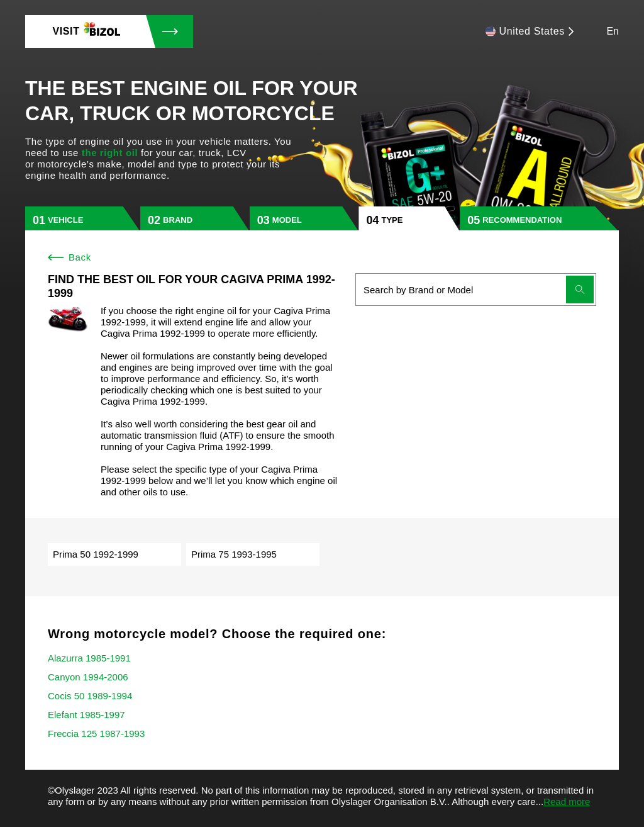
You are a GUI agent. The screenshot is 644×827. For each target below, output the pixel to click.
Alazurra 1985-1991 (89, 658)
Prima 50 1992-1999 (96, 554)
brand (178, 220)
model (287, 220)
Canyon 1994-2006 (88, 677)
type (392, 220)
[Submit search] (580, 290)
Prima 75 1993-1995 (234, 554)
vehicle (65, 220)
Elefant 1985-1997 (86, 715)
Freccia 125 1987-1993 (96, 734)
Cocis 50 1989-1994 (90, 696)
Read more (567, 802)
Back (69, 257)
